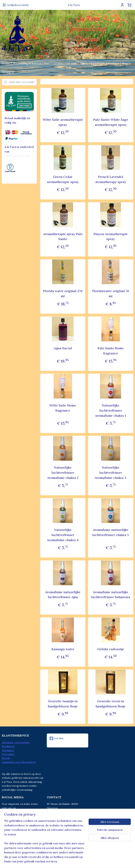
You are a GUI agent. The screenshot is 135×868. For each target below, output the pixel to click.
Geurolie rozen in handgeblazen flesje (111, 704)
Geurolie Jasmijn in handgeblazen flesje (63, 704)
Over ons (99, 63)
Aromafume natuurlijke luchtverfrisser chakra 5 (111, 532)
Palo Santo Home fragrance (111, 351)
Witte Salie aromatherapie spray (63, 122)
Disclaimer (8, 750)
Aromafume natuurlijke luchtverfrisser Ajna (63, 595)
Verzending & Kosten (27, 63)
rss (60, 861)
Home (6, 63)
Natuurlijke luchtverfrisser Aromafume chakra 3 (111, 473)
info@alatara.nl (63, 824)
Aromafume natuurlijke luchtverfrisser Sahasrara (111, 595)
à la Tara (57, 738)
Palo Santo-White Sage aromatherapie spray (111, 122)
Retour (6, 758)
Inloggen (8, 72)
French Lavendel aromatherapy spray (111, 179)
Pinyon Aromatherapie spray (111, 237)
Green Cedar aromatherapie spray (63, 179)
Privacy (85, 63)
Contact (113, 63)
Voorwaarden (53, 63)
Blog (125, 63)
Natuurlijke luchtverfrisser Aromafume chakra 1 (111, 410)
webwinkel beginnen (72, 861)
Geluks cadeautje (111, 649)
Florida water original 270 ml (63, 294)
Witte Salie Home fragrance (63, 408)
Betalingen (8, 746)
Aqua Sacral (63, 348)
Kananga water (63, 649)
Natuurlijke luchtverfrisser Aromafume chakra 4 (63, 535)
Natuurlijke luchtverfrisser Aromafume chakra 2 (63, 473)
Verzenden (8, 754)
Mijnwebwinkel (101, 861)
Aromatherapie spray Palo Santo (63, 237)
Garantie (71, 63)
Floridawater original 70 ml (111, 294)
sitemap (53, 861)
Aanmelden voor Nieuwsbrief (19, 762)
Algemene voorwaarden (16, 742)
